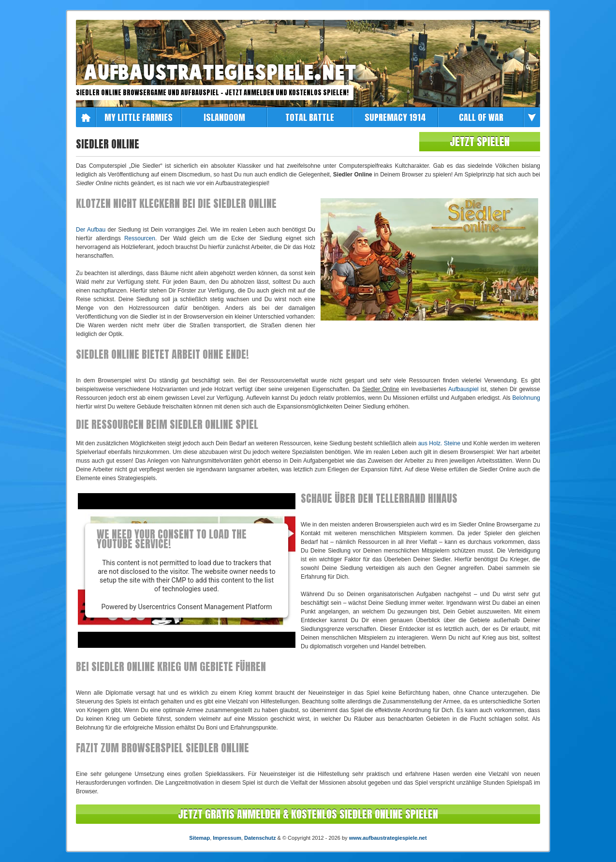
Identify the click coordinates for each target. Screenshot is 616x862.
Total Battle (310, 117)
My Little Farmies (139, 117)
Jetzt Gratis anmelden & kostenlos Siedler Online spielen (308, 814)
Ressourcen (140, 238)
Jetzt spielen (480, 141)
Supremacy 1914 (395, 117)
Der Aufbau (91, 230)
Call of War (481, 117)
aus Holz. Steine (439, 443)
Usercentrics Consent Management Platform (205, 607)
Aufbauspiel (463, 389)
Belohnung (526, 398)
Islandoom (224, 117)
